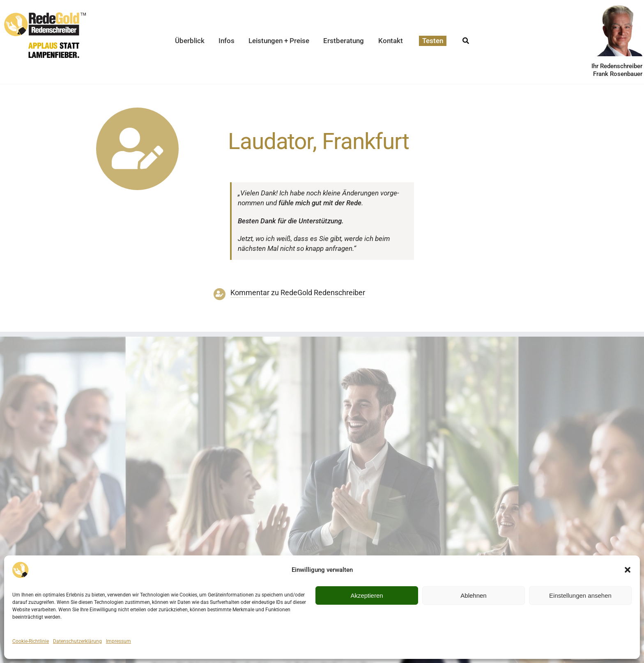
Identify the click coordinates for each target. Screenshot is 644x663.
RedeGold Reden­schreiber (323, 293)
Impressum (118, 641)
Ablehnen (473, 595)
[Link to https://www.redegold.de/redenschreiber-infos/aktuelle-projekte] (137, 149)
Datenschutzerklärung (77, 641)
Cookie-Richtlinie (31, 641)
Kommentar (250, 293)
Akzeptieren (367, 595)
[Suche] (466, 38)
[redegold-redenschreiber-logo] (45, 16)
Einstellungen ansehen (580, 595)
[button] (628, 570)
